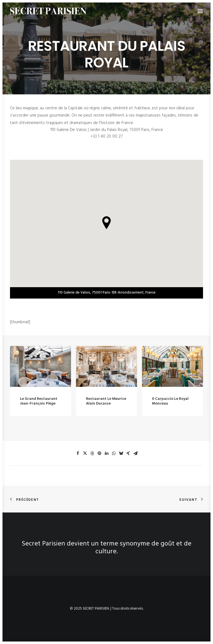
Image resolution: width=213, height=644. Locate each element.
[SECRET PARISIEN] (48, 11)
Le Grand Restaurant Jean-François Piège (39, 408)
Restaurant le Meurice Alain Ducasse (106, 418)
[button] (40, 374)
